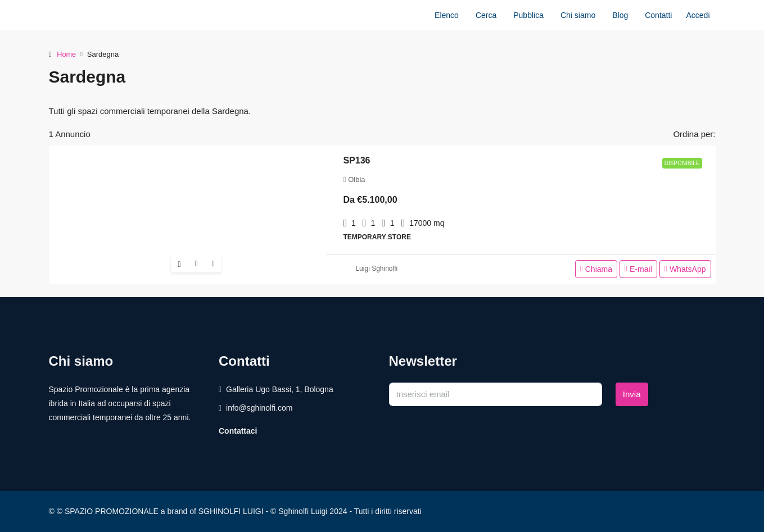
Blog (620, 15)
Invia (632, 394)
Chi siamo (578, 15)
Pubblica (528, 15)
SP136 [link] (356, 160)
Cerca (486, 15)
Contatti (658, 15)
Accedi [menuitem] (698, 15)
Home (67, 54)
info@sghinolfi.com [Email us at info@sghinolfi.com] (259, 408)
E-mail (638, 269)
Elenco (447, 15)
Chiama (596, 269)
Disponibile (682, 163)
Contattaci (238, 431)
